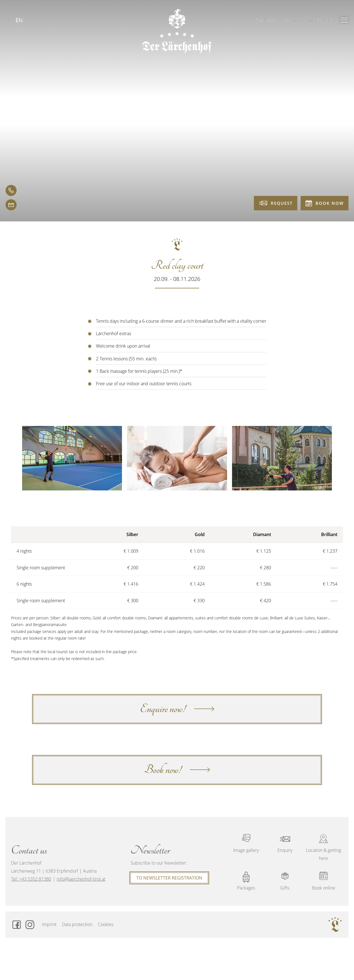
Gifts (285, 881)
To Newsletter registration (169, 878)
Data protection (77, 924)
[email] (11, 205)
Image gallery (246, 843)
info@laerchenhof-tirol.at (81, 879)
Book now (325, 203)
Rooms (292, 20)
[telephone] (11, 190)
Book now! (177, 770)
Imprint (49, 924)
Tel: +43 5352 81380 (31, 879)
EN (19, 20)
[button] (344, 20)
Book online (324, 881)
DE (8, 20)
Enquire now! (177, 709)
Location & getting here (324, 847)
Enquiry (285, 843)
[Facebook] (17, 925)
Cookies (106, 924)
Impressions (320, 20)
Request (276, 203)
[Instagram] (30, 925)
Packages (267, 20)
